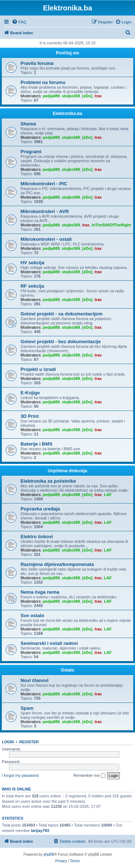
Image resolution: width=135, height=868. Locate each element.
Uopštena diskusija (67, 471)
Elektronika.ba (67, 114)
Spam (27, 708)
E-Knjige (30, 393)
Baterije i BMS (37, 444)
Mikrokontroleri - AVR (45, 211)
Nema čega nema (40, 592)
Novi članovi (35, 680)
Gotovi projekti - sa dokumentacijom (62, 314)
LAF (108, 495)
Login (8, 742)
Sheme (28, 124)
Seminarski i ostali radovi (49, 643)
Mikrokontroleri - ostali (46, 239)
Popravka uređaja (40, 509)
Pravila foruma (37, 63)
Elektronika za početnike (48, 481)
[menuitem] (19, 22)
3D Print (30, 416)
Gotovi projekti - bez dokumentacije (61, 342)
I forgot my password (20, 775)
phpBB (49, 854)
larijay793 (40, 831)
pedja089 (51, 96)
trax (98, 96)
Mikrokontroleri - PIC (44, 184)
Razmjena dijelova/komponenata (57, 564)
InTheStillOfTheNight (111, 225)
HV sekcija (32, 263)
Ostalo (67, 670)
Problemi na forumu (43, 82)
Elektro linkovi (37, 537)
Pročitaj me (67, 53)
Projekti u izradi (38, 369)
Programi (31, 152)
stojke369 (71, 96)
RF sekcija (32, 286)
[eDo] (87, 96)
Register (29, 742)
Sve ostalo (32, 615)
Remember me (89, 776)
